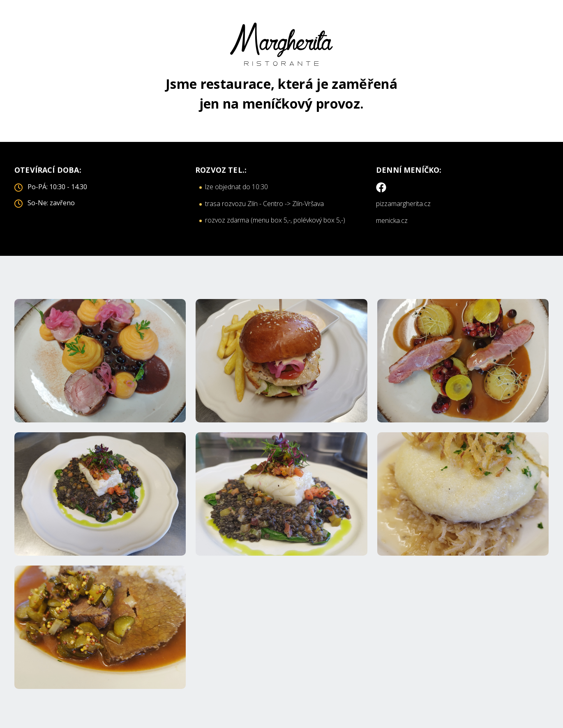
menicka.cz (392, 220)
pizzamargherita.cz (403, 204)
